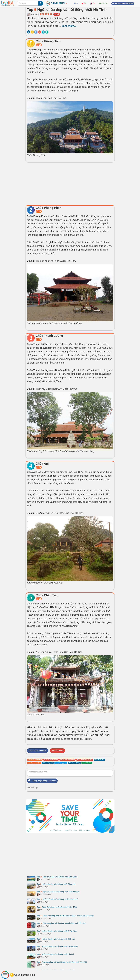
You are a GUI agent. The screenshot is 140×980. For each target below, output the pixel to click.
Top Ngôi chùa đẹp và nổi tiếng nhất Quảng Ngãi (57, 946)
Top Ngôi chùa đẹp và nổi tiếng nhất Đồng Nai (56, 884)
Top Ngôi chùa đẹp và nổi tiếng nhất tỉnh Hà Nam (58, 892)
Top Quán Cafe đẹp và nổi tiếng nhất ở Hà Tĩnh (57, 907)
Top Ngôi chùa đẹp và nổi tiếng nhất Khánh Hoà (58, 899)
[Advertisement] (70, 183)
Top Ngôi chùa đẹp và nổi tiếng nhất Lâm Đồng (57, 877)
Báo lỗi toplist (58, 751)
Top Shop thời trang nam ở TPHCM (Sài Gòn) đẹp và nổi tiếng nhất (65, 916)
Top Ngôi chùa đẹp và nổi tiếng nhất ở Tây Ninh (57, 931)
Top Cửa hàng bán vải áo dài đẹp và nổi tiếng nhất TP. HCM (62, 962)
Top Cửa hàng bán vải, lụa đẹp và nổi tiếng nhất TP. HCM (61, 923)
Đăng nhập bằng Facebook (42, 781)
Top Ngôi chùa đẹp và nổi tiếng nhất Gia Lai (55, 954)
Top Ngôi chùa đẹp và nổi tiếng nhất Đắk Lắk (56, 939)
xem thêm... (69, 26)
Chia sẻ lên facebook (38, 751)
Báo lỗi (57, 14)
